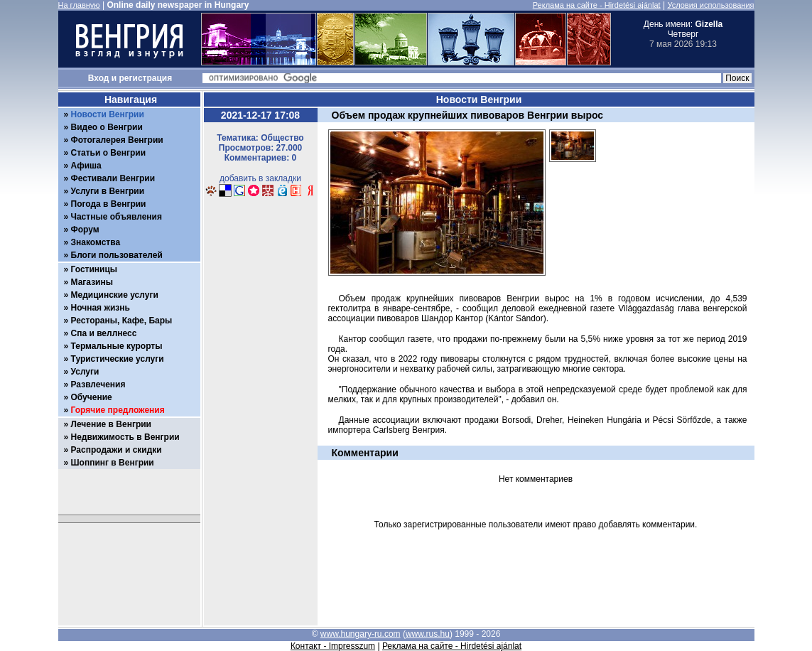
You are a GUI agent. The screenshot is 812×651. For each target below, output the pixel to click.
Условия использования (710, 5)
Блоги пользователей (117, 255)
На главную (79, 5)
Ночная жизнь (101, 308)
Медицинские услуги (115, 295)
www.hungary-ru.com (361, 634)
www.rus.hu (428, 634)
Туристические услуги (118, 359)
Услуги (85, 372)
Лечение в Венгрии (111, 424)
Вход (99, 78)
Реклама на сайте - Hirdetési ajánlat (597, 5)
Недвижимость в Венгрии (125, 437)
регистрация (146, 78)
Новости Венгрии (108, 114)
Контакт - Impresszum (333, 646)
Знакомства (96, 242)
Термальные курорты (117, 346)
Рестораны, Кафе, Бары (122, 321)
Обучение (92, 397)
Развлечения (98, 384)
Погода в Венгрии (109, 204)
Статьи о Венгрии (109, 153)
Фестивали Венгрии (113, 178)
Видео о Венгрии (107, 127)
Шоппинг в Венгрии (113, 463)
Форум (85, 230)
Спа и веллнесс (104, 333)
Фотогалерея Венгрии (117, 140)
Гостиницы (94, 269)
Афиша (86, 166)
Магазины (92, 282)
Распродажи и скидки (117, 450)
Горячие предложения (118, 410)
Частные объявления (117, 217)
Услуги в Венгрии (108, 191)
